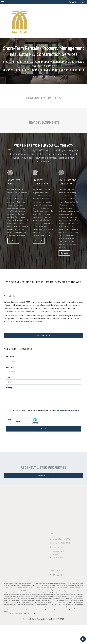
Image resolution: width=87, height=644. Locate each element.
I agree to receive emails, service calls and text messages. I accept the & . (44, 410)
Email (9, 377)
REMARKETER (59, 619)
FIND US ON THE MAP (44, 336)
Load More (43, 476)
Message (9, 388)
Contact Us (13, 241)
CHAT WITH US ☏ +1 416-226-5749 (43, 77)
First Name (11, 357)
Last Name (11, 367)
